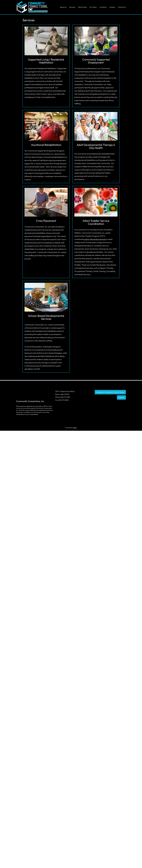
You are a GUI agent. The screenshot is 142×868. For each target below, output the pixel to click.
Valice (75, 428)
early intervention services (95, 239)
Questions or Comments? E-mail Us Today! (110, 392)
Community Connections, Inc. (30, 401)
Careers (121, 397)
